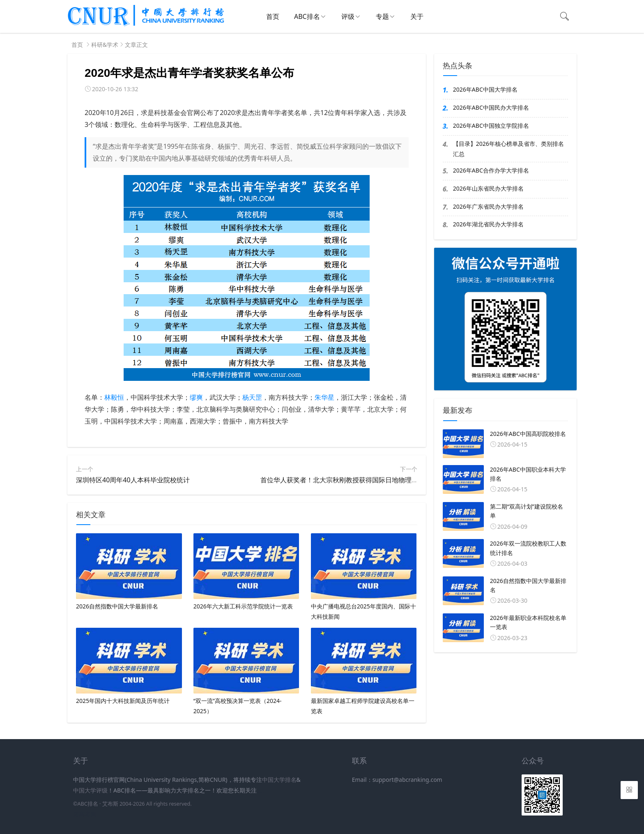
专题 (382, 16)
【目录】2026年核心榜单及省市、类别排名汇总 (508, 149)
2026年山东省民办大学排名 (488, 188)
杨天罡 (252, 397)
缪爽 (196, 397)
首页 (273, 16)
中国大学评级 (90, 790)
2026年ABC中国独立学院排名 (491, 126)
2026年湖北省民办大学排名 (488, 224)
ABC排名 (307, 16)
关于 (417, 16)
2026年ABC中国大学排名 (485, 89)
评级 (348, 16)
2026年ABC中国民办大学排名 (491, 107)
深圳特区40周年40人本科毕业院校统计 (133, 480)
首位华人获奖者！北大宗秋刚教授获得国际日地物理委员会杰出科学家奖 (366, 480)
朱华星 (324, 397)
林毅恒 (114, 397)
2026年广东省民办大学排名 (488, 206)
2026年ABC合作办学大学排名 (491, 170)
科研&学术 (105, 45)
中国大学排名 (279, 780)
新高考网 (85, 814)
